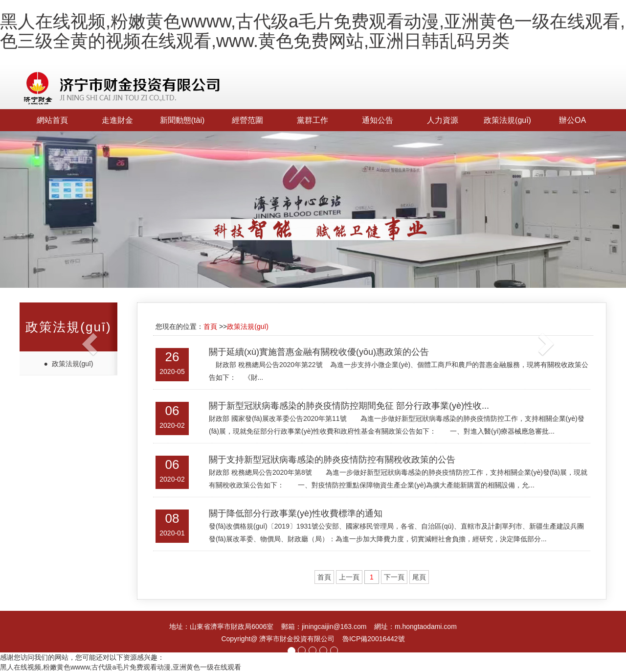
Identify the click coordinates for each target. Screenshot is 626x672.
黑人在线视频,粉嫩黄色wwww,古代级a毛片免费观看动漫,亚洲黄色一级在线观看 (121, 667)
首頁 (210, 326)
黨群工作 (313, 120)
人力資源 (443, 120)
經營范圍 (247, 120)
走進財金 (117, 120)
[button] (47, 336)
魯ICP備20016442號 (374, 639)
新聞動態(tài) (182, 120)
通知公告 (378, 120)
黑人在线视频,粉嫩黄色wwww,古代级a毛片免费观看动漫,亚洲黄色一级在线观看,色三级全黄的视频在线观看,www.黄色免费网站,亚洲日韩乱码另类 (313, 31)
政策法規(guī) (507, 120)
